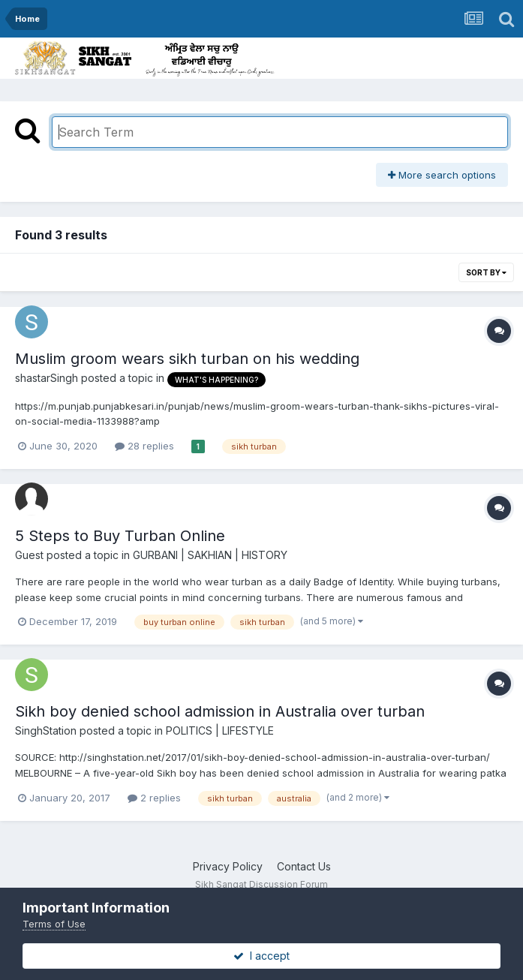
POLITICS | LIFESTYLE (220, 730)
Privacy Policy (228, 866)
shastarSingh (47, 378)
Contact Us (304, 866)
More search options (442, 175)
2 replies (154, 798)
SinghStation (46, 730)
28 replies (144, 446)
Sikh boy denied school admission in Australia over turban (220, 711)
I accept (261, 956)
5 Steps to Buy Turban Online (120, 536)
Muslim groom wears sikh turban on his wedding (187, 359)
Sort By (486, 272)
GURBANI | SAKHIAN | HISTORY (210, 555)
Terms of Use (54, 924)
